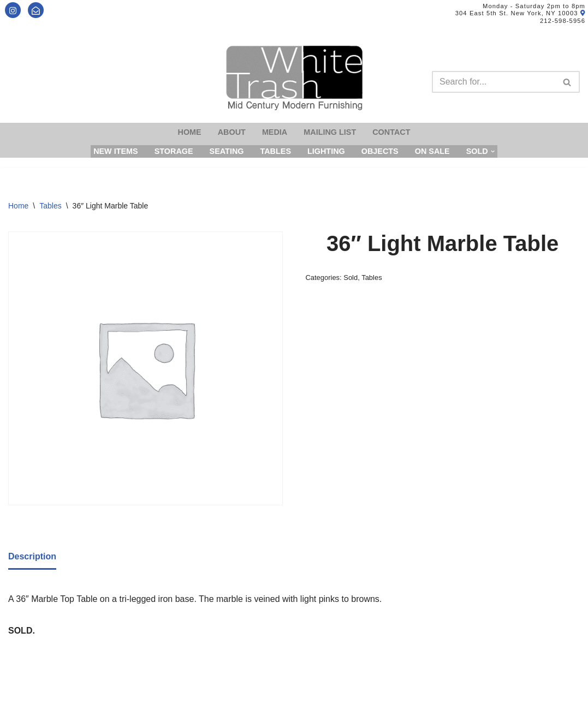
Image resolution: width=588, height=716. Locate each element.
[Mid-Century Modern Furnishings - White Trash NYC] (294, 78)
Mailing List (330, 132)
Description (32, 556)
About (232, 132)
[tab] (32, 557)
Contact (391, 132)
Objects (380, 151)
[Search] (494, 82)
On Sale (432, 151)
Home (190, 132)
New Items (116, 151)
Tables (275, 151)
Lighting (326, 151)
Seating (227, 151)
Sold (351, 278)
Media (275, 132)
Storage (174, 151)
